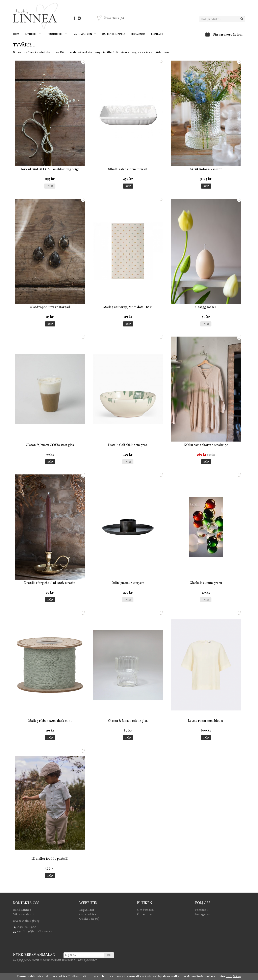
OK (109, 955)
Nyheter (33, 34)
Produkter (58, 34)
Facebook (202, 910)
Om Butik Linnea (114, 34)
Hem (16, 34)
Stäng (237, 976)
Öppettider (145, 914)
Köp (128, 186)
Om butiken (145, 910)
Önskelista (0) (89, 919)
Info (50, 186)
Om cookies (88, 914)
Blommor (138, 34)
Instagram (202, 914)
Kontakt (157, 34)
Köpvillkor (87, 910)
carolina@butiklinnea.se (35, 932)
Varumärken (85, 34)
